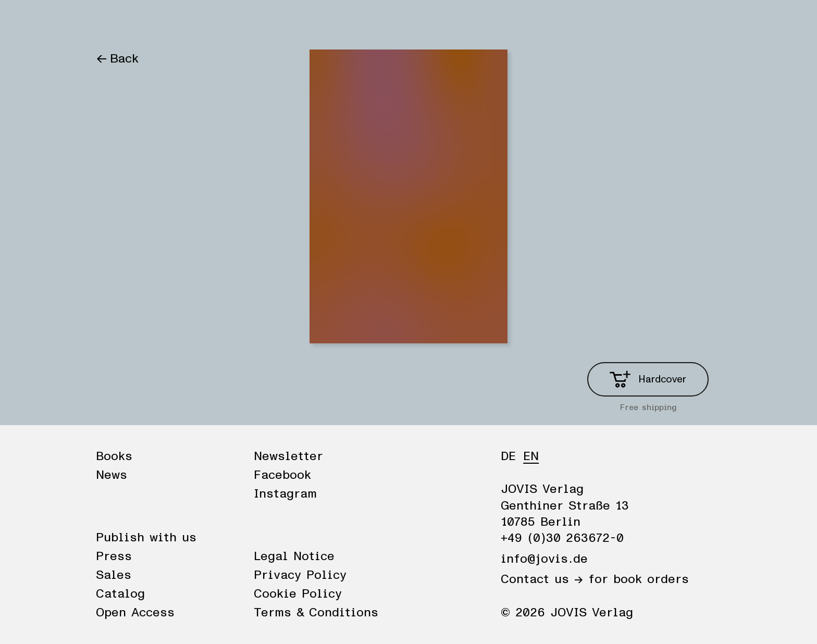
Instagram (285, 494)
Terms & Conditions (316, 613)
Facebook (282, 475)
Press (114, 556)
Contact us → (542, 579)
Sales (114, 575)
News (160, 22)
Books (114, 22)
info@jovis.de (544, 559)
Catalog (120, 594)
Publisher (215, 22)
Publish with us (146, 538)
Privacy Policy (300, 575)
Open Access (135, 613)
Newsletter (288, 456)
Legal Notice (294, 556)
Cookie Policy (298, 594)
